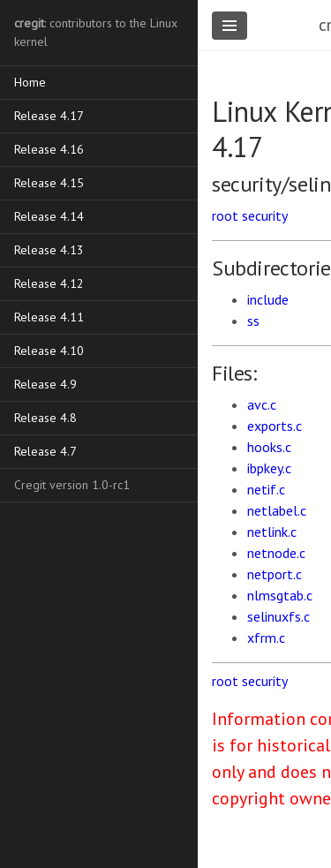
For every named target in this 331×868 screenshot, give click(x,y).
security (265, 215)
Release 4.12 (49, 283)
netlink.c (272, 532)
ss (253, 321)
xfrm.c (266, 638)
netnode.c (276, 553)
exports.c (275, 426)
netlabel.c (277, 510)
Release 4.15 (49, 183)
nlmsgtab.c (280, 595)
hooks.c (269, 447)
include (268, 299)
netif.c (266, 489)
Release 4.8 (45, 418)
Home (30, 82)
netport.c (275, 574)
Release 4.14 (49, 216)
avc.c (262, 404)
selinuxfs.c (278, 616)
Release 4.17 (49, 116)
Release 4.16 (49, 149)
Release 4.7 (45, 451)
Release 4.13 (49, 250)
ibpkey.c (269, 468)
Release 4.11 (49, 317)
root (225, 215)
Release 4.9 (45, 384)
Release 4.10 (49, 351)
